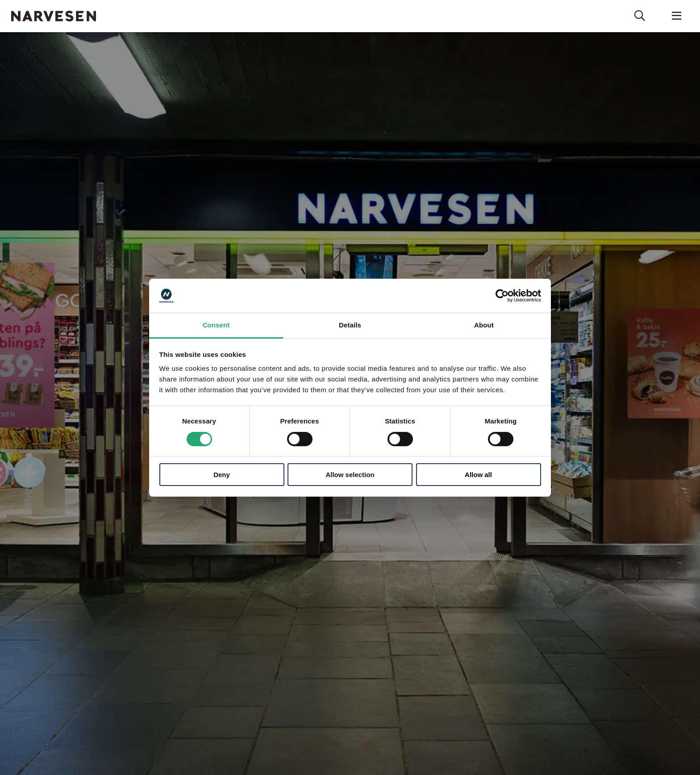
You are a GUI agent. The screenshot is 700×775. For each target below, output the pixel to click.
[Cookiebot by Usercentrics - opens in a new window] (502, 296)
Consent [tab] (216, 325)
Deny (222, 475)
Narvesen (54, 16)
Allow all (478, 475)
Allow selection (350, 475)
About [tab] (484, 325)
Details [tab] (350, 325)
